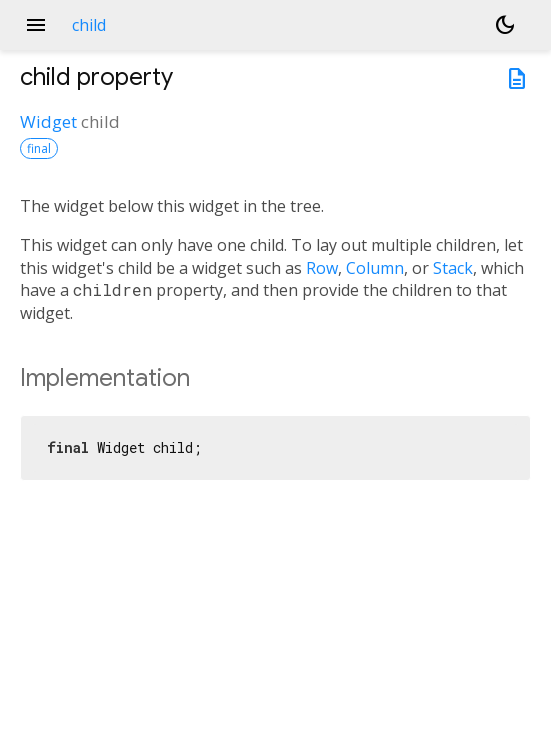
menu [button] (36, 25)
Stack (453, 268)
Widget (48, 121)
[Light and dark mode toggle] (505, 25)
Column (375, 268)
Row (322, 268)
